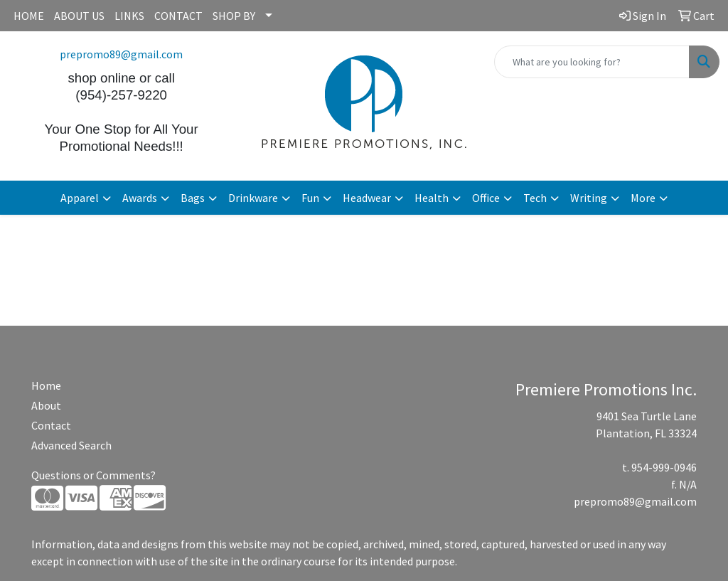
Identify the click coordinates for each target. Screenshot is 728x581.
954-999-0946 (664, 467)
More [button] (643, 198)
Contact (51, 425)
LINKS (129, 16)
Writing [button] (589, 198)
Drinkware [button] (253, 198)
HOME (29, 16)
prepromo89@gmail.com (121, 54)
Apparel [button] (80, 198)
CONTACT (178, 16)
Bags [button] (193, 198)
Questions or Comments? (93, 475)
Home (46, 385)
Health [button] (432, 198)
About (46, 405)
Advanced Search (71, 445)
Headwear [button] (367, 198)
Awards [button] (140, 198)
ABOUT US (79, 16)
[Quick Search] (592, 62)
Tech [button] (535, 198)
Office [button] (486, 198)
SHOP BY (234, 16)
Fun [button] (310, 198)
